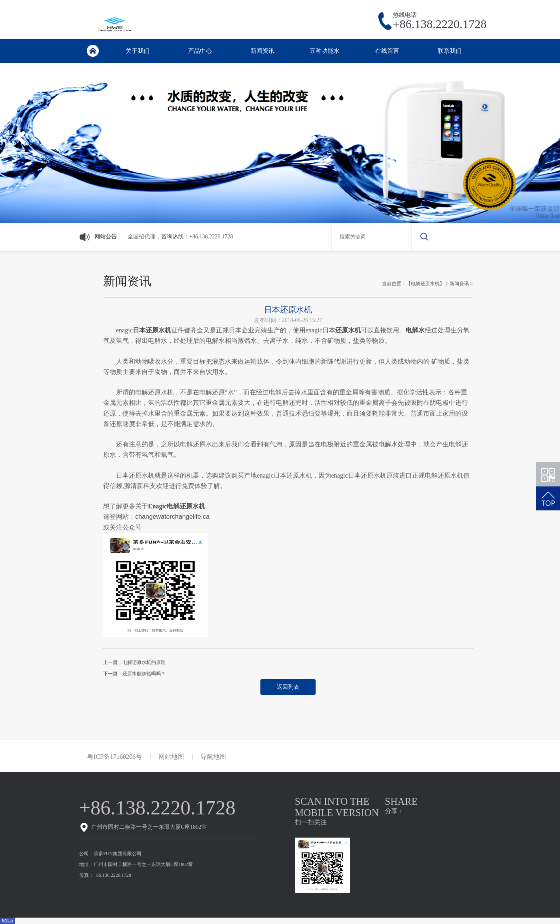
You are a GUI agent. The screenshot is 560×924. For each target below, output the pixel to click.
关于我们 (138, 51)
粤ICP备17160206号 (115, 757)
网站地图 (171, 757)
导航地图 (213, 757)
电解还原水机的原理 (144, 662)
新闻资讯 (262, 51)
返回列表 (288, 687)
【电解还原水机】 (425, 284)
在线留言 (387, 51)
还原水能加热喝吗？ (144, 674)
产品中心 (200, 51)
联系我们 (450, 51)
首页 (93, 51)
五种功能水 (325, 51)
